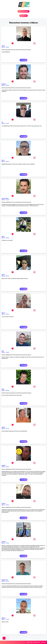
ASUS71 (4, 504)
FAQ (28, 642)
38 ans (7, 467)
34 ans (7, 505)
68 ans (7, 390)
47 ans (7, 123)
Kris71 (3, 160)
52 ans (7, 581)
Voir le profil (23, 60)
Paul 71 (3, 313)
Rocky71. (4, 542)
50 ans (7, 85)
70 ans (7, 543)
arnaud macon (5, 198)
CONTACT (44, 642)
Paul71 (3, 46)
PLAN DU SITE (37, 642)
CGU (31, 642)
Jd (2, 122)
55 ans (7, 47)
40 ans (7, 276)
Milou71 (4, 618)
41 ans (7, 200)
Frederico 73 (5, 580)
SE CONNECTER (23, 16)
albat (3, 389)
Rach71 (3, 275)
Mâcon (3, 47)
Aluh (3, 351)
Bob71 (3, 237)
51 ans (7, 619)
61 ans (7, 429)
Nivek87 (4, 465)
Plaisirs (3, 427)
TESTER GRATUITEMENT (23, 11)
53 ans (7, 352)
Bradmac (4, 84)
